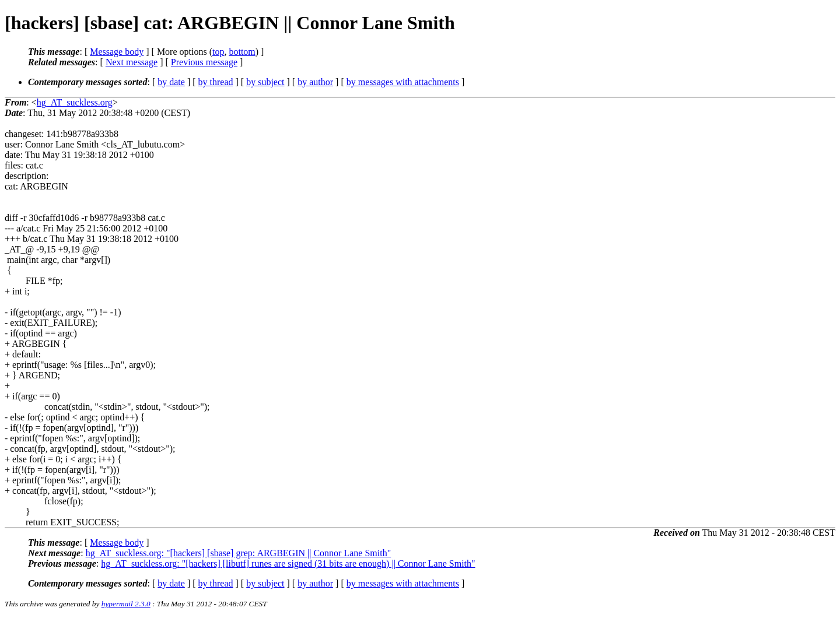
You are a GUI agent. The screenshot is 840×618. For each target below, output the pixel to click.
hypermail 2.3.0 (126, 604)
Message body (117, 52)
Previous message (204, 62)
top (218, 52)
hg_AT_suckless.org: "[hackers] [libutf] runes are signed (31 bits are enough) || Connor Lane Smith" (288, 563)
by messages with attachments (403, 82)
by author (315, 82)
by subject (265, 82)
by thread (216, 82)
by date (171, 82)
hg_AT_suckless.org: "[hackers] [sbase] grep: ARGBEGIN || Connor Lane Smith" (239, 553)
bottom (242, 52)
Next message (132, 62)
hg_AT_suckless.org (75, 102)
